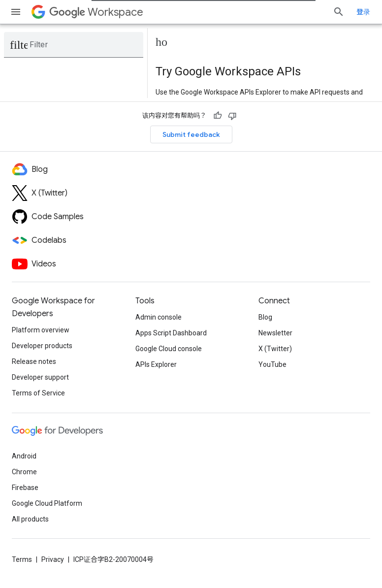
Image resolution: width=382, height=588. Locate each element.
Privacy (53, 559)
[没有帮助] (232, 116)
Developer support (40, 377)
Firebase (25, 488)
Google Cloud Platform (47, 503)
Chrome (24, 472)
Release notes (34, 361)
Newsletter (275, 333)
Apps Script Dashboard (171, 333)
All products (30, 519)
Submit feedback (191, 134)
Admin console (159, 317)
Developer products (42, 346)
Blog (265, 317)
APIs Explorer (156, 364)
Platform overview (41, 330)
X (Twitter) (275, 349)
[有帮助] (218, 116)
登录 (363, 12)
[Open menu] (16, 12)
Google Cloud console (169, 349)
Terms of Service (38, 393)
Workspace (96, 12)
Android (24, 456)
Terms (22, 559)
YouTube (272, 364)
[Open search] (339, 12)
